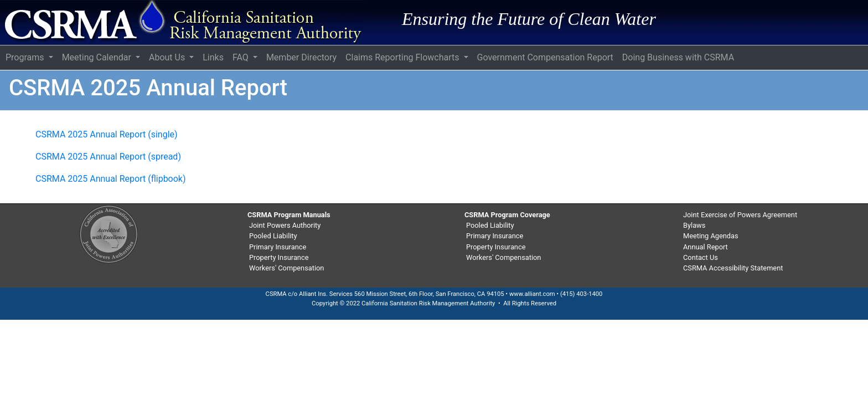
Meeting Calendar (98, 57)
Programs (26, 57)
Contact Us (701, 257)
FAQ (242, 57)
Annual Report (706, 247)
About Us (168, 57)
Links (213, 57)
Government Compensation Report (545, 57)
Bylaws (694, 225)
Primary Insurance (278, 247)
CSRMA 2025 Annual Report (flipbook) (111, 179)
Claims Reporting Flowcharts (403, 57)
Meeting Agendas (711, 236)
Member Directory (301, 57)
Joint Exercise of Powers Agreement (740, 215)
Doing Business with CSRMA (678, 57)
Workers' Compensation (286, 268)
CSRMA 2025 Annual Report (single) (107, 134)
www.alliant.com (532, 294)
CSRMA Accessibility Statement (733, 268)
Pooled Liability (273, 236)
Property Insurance (279, 257)
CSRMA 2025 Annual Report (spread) (108, 157)
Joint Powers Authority (285, 225)
